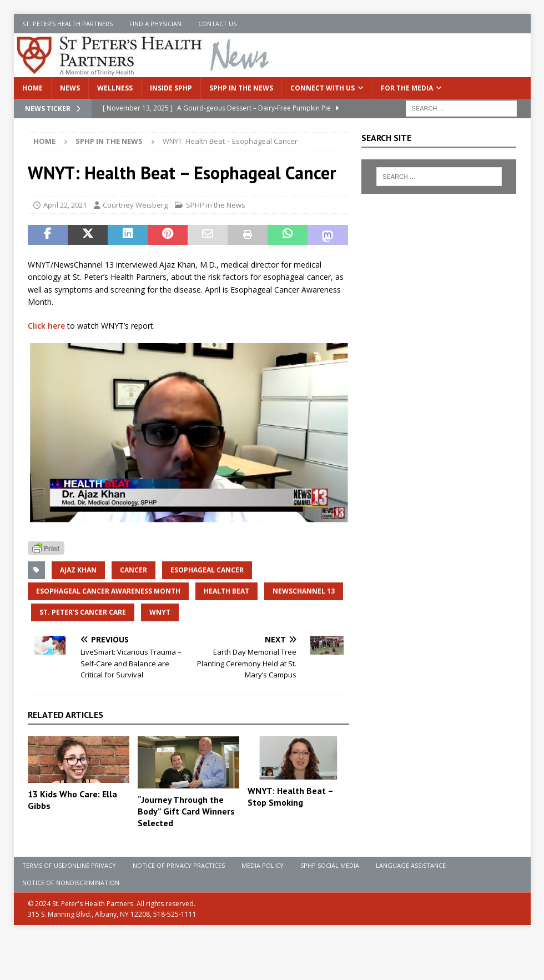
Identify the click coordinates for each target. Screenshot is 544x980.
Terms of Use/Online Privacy (69, 865)
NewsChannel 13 (304, 591)
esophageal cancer (207, 570)
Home (32, 88)
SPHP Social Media (330, 865)
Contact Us (217, 24)
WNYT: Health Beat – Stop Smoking (290, 796)
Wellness (115, 88)
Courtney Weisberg (135, 205)
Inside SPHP (171, 88)
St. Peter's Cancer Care (83, 612)
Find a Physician (155, 24)
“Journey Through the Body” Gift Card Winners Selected (186, 811)
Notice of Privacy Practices (179, 865)
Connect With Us (323, 88)
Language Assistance (411, 865)
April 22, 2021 (65, 205)
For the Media (407, 88)
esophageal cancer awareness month (108, 591)
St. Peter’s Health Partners (67, 24)
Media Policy (263, 865)
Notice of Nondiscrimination (71, 883)
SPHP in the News (241, 88)
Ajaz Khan (78, 570)
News (70, 88)
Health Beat (226, 591)
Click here (46, 326)
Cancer (134, 570)
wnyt (160, 612)
